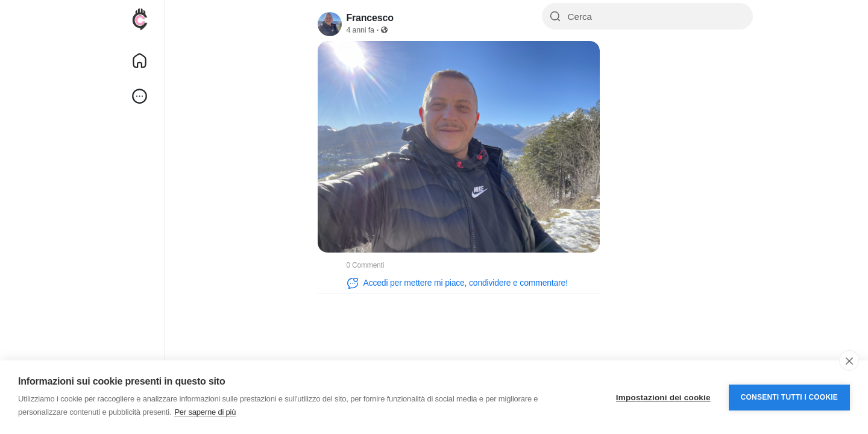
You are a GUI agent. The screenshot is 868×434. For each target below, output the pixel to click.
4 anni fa (360, 30)
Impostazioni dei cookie (663, 398)
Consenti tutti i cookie (789, 397)
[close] (849, 360)
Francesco (370, 18)
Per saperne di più (205, 412)
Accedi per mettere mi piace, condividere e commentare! (457, 283)
